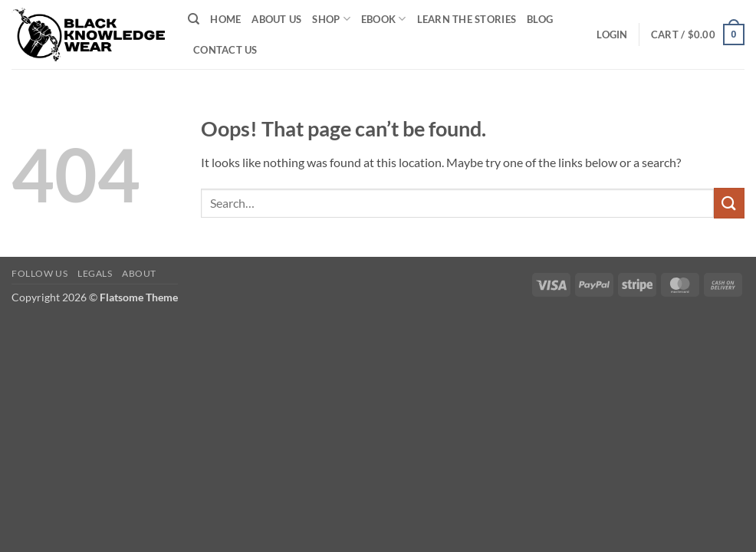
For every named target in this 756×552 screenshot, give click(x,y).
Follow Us (40, 273)
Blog (540, 19)
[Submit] (729, 203)
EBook (384, 19)
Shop (331, 19)
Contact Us (225, 50)
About (139, 273)
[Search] (194, 19)
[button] (612, 34)
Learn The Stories (467, 19)
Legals (95, 273)
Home (225, 19)
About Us (276, 19)
